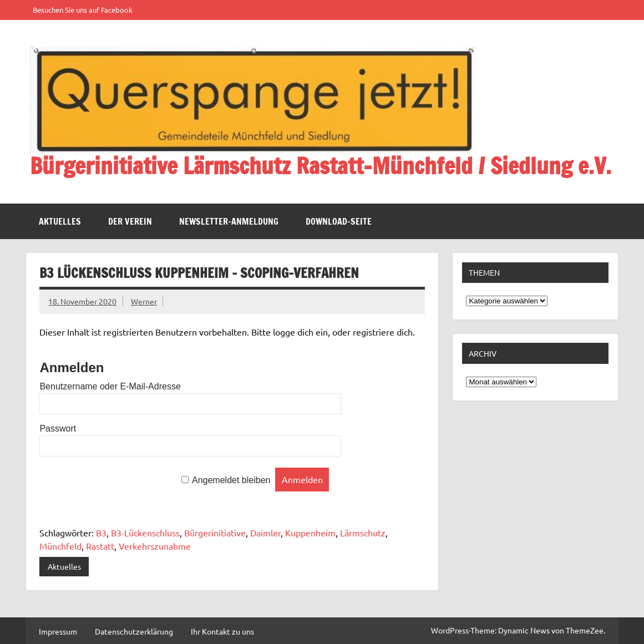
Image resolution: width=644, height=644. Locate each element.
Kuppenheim (310, 533)
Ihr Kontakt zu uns (222, 631)
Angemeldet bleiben (231, 480)
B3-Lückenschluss (145, 533)
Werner (144, 301)
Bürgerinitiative (215, 533)
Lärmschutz (363, 533)
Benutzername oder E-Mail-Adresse (110, 386)
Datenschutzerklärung (134, 631)
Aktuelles (60, 221)
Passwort (58, 429)
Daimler (265, 533)
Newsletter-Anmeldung (229, 221)
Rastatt (100, 546)
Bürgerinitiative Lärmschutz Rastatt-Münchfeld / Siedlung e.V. (321, 166)
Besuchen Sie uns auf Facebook (83, 10)
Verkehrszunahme (155, 546)
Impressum (58, 631)
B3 (101, 533)
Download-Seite (339, 221)
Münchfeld (60, 546)
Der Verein (130, 221)
